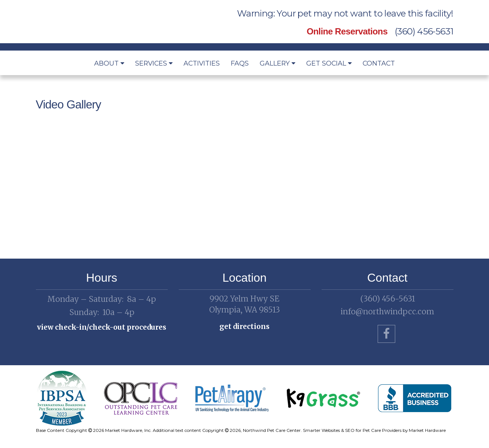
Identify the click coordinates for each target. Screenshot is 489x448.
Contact (379, 63)
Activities (202, 63)
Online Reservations (347, 31)
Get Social (329, 63)
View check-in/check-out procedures (102, 327)
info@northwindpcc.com (387, 312)
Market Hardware (427, 430)
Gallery (277, 63)
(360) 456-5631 (424, 31)
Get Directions (244, 326)
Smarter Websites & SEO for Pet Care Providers (352, 430)
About (109, 63)
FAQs (240, 63)
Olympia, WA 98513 (245, 304)
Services (154, 63)
